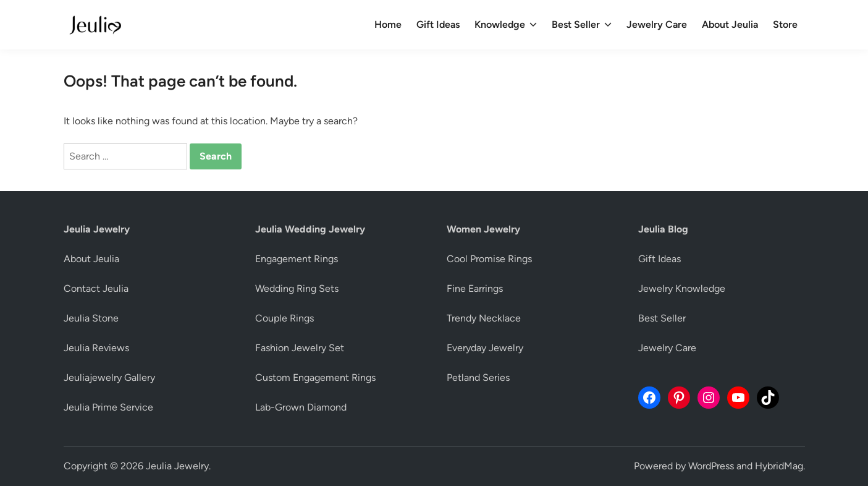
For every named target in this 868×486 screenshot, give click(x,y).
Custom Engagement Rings (315, 377)
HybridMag (779, 466)
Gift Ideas (438, 24)
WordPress (711, 466)
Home (388, 24)
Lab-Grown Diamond (301, 407)
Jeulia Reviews (96, 348)
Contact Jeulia (96, 288)
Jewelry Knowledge (682, 288)
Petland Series (478, 377)
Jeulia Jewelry (177, 466)
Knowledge (506, 25)
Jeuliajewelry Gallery (109, 377)
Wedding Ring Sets (297, 288)
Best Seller (582, 25)
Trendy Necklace (484, 318)
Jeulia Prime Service (108, 407)
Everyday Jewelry (485, 348)
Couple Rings (284, 318)
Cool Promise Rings (489, 259)
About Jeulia (730, 24)
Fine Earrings (475, 288)
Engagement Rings (297, 259)
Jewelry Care (657, 24)
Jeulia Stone (91, 318)
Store (785, 24)
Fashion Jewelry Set (300, 348)
